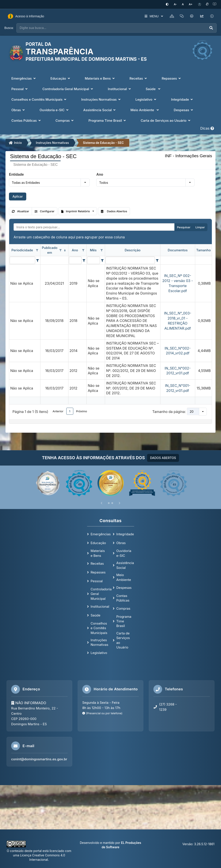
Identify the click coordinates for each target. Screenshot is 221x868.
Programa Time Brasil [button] (108, 120)
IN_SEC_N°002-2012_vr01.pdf (178, 370)
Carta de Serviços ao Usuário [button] (166, 120)
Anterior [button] (58, 411)
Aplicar (18, 196)
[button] (85, 182)
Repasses (98, 572)
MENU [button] (152, 16)
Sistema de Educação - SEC (103, 142)
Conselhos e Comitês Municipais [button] (39, 99)
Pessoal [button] (20, 89)
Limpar (200, 227)
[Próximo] (119, 503)
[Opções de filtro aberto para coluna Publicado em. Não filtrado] (61, 250)
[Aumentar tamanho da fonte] (191, 4)
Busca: (9, 28)
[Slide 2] (112, 503)
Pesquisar (184, 227)
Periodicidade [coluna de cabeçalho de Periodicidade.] (22, 250)
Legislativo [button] (146, 99)
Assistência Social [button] (100, 110)
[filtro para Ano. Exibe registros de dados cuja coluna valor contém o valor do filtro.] (75, 260)
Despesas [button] (184, 110)
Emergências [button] (24, 78)
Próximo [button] (82, 411)
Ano (100, 174)
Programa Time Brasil (124, 621)
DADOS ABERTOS (163, 457)
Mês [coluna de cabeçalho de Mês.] (93, 250)
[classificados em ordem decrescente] (65, 250)
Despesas (124, 587)
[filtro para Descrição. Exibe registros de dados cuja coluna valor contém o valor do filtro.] (130, 260)
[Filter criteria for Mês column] (102, 260)
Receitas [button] (139, 78)
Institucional (100, 606)
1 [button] (70, 411)
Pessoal (97, 581)
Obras (121, 542)
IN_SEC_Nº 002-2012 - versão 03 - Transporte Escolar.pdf (178, 283)
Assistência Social (125, 565)
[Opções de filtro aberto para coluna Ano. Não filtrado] (83, 250)
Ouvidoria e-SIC (124, 553)
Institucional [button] (120, 89)
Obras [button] (18, 110)
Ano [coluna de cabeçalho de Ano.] (75, 250)
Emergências (101, 534)
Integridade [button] (182, 99)
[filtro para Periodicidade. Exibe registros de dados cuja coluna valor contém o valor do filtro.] (22, 260)
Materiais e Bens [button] (100, 78)
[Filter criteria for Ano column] (84, 260)
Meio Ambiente (124, 577)
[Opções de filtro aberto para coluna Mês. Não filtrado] (102, 250)
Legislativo (99, 653)
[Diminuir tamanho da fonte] (178, 4)
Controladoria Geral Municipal (101, 593)
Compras (123, 608)
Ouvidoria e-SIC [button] (54, 110)
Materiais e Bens (98, 553)
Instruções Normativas (52, 142)
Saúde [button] (153, 89)
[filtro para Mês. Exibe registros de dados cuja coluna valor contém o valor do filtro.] (94, 260)
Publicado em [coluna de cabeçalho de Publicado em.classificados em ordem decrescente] (50, 250)
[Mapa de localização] (110, 807)
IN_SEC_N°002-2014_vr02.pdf (178, 350)
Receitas (97, 563)
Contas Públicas (123, 598)
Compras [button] (65, 120)
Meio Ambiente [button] (145, 110)
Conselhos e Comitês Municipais (99, 628)
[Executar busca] (211, 28)
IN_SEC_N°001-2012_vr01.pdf (178, 388)
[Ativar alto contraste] (170, 4)
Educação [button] (61, 78)
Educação (98, 542)
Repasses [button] (172, 78)
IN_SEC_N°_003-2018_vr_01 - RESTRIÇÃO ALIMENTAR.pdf (178, 321)
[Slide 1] (109, 503)
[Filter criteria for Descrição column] (157, 260)
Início (15, 142)
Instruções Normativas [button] (101, 99)
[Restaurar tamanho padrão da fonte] (184, 4)
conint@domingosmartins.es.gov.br (39, 759)
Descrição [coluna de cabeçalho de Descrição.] (133, 250)
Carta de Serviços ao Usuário (123, 640)
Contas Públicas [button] (26, 120)
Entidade (16, 174)
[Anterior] (102, 503)
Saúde (96, 615)
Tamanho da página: (169, 411)
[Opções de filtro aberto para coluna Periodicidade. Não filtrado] (37, 250)
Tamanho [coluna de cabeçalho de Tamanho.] (203, 250)
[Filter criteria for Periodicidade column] (38, 260)
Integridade (125, 534)
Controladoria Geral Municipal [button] (68, 89)
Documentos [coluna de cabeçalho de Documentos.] (178, 250)
